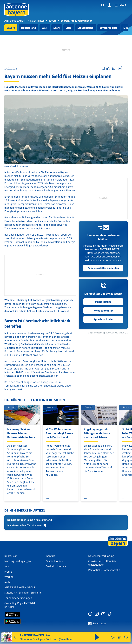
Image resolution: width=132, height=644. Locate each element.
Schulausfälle (85, 28)
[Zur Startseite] (118, 546)
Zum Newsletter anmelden (103, 268)
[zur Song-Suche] (119, 637)
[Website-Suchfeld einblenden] (103, 5)
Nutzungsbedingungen (18, 561)
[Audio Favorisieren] (16, 637)
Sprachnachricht (103, 319)
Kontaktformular (103, 311)
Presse (8, 572)
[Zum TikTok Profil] (110, 614)
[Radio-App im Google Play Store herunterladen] (24, 621)
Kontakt (51, 556)
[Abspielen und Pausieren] (97, 637)
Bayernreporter (108, 28)
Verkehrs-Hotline (56, 566)
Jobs (7, 566)
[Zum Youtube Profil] (103, 614)
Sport (56, 28)
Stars (69, 28)
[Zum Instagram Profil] (97, 614)
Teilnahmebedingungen (18, 598)
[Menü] (120, 5)
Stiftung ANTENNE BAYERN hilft (23, 593)
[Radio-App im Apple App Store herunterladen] (24, 614)
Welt (45, 28)
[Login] (109, 5)
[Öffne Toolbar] (120, 69)
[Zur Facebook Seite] (90, 614)
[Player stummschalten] (113, 637)
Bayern (11, 28)
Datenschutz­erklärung (101, 556)
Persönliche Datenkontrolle (104, 570)
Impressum (11, 556)
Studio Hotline (103, 302)
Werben (9, 577)
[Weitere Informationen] (126, 637)
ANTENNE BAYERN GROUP (20, 587)
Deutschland (28, 28)
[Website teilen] (114, 69)
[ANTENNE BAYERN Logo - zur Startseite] (16, 10)
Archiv (8, 582)
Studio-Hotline (55, 561)
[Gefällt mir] (108, 69)
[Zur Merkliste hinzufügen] (103, 69)
